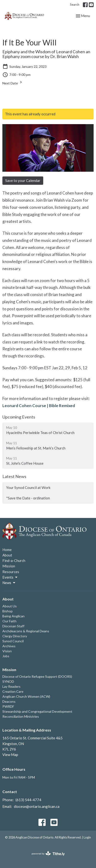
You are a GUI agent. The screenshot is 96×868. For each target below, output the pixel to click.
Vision (7, 651)
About (7, 555)
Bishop (8, 611)
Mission (9, 566)
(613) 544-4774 (28, 800)
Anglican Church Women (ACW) (26, 696)
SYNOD (8, 681)
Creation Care (13, 691)
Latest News (14, 476)
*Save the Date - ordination (28, 498)
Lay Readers (11, 686)
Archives (9, 646)
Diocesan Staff (13, 626)
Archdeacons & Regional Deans (26, 631)
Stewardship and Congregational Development (37, 711)
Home (7, 550)
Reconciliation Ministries (21, 716)
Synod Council (13, 641)
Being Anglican (13, 616)
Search (75, 5)
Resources (11, 572)
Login (87, 837)
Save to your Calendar (23, 180)
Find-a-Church (14, 561)
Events (10, 577)
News (9, 583)
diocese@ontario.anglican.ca (37, 806)
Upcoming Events (19, 417)
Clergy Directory (15, 636)
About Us (10, 606)
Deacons (9, 701)
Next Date (13, 83)
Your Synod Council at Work (28, 488)
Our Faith (9, 621)
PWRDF (8, 706)
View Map (10, 755)
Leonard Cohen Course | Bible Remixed (39, 406)
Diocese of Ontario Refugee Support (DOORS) (37, 676)
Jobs (6, 656)
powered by (48, 854)
